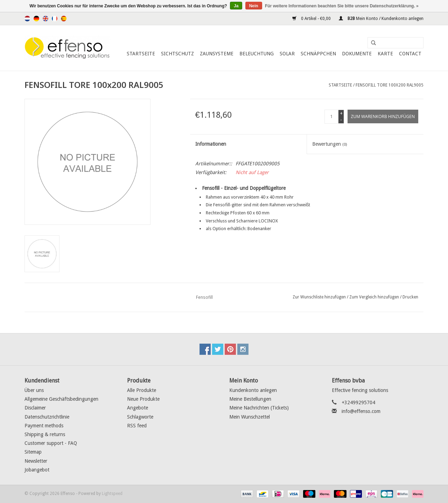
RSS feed (137, 426)
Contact (410, 54)
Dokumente (357, 54)
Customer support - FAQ (51, 443)
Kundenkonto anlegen (253, 390)
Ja (236, 6)
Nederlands (27, 19)
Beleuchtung (257, 54)
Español (64, 19)
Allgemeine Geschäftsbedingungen (61, 399)
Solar (287, 54)
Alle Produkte (142, 390)
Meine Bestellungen (250, 399)
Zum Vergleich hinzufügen (375, 297)
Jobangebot (37, 470)
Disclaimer (35, 408)
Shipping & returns (45, 434)
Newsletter (36, 461)
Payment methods (44, 426)
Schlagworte (140, 417)
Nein (254, 6)
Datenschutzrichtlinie (47, 417)
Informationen (211, 144)
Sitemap (33, 452)
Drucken (410, 297)
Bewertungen (330, 144)
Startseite (141, 54)
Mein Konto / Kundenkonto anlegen (381, 19)
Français (55, 19)
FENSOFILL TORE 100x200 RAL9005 (390, 85)
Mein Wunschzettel (250, 417)
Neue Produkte (143, 399)
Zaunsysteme (217, 54)
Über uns (34, 390)
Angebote (138, 408)
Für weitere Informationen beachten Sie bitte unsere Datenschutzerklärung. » (342, 6)
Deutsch (36, 19)
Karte (385, 54)
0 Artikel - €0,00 (312, 19)
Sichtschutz (177, 54)
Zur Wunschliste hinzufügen (319, 297)
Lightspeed (112, 494)
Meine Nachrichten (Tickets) (259, 408)
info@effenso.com (361, 411)
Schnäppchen (318, 54)
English (45, 19)
